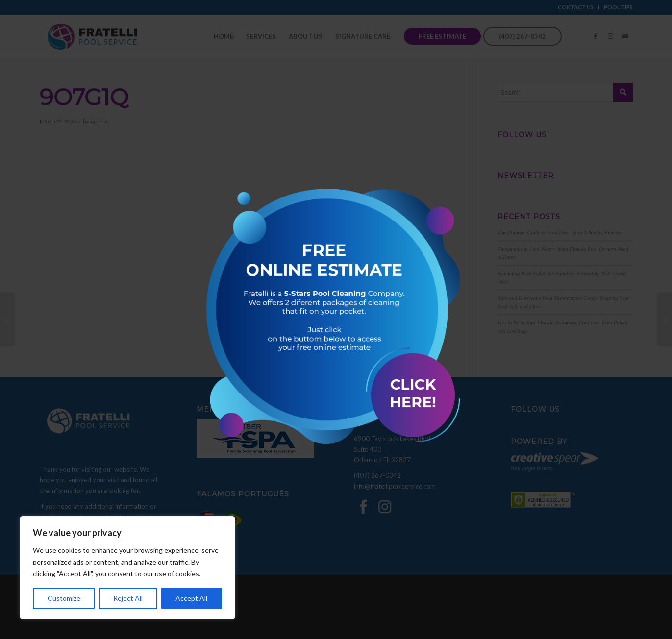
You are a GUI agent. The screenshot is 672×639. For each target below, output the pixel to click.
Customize (64, 598)
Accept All (191, 598)
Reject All (128, 598)
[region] (127, 568)
